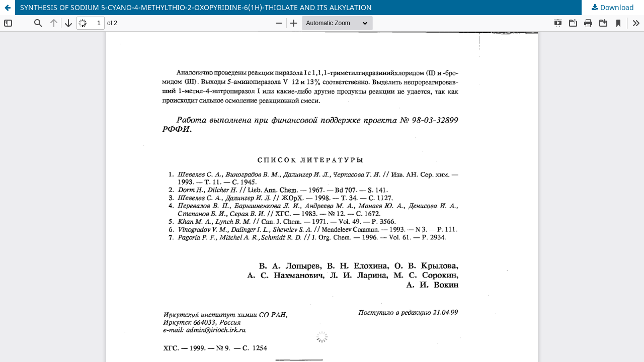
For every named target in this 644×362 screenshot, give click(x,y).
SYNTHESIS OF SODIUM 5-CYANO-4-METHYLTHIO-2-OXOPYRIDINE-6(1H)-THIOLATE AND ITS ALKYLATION (196, 7)
